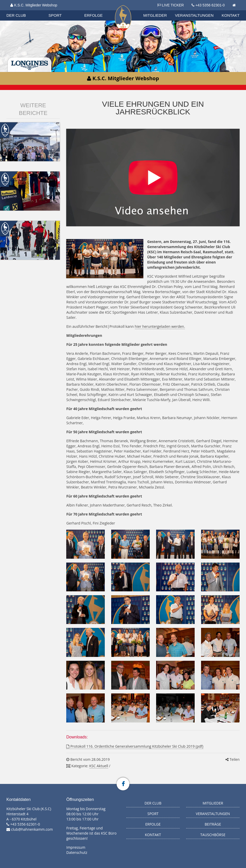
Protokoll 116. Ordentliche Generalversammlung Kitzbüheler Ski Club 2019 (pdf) (135, 746)
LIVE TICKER (171, 5)
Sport (55, 15)
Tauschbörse (213, 835)
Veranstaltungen (194, 15)
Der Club (16, 15)
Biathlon (25, 10)
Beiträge (213, 824)
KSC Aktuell (99, 766)
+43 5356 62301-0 (210, 5)
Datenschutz (77, 852)
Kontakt (231, 15)
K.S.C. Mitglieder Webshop (34, 5)
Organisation (25, 10)
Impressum (76, 847)
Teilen (233, 759)
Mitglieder (155, 15)
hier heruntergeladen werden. (160, 326)
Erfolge (93, 15)
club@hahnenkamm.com (32, 829)
